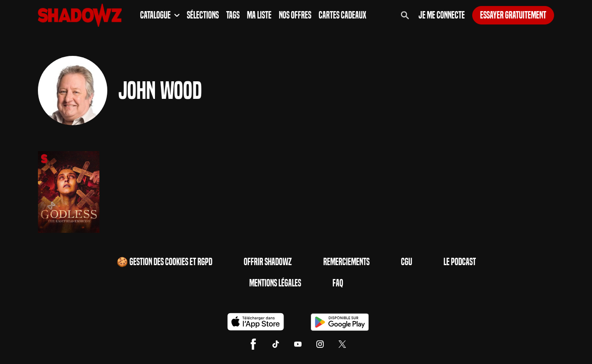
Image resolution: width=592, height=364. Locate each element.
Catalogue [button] (160, 15)
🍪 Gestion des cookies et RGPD (164, 262)
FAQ (338, 283)
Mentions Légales (275, 283)
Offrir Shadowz (268, 262)
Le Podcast (460, 262)
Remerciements (346, 262)
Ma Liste (259, 15)
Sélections (203, 15)
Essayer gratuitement (513, 15)
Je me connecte (442, 15)
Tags (233, 15)
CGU (407, 262)
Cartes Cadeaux (342, 15)
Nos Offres (295, 15)
